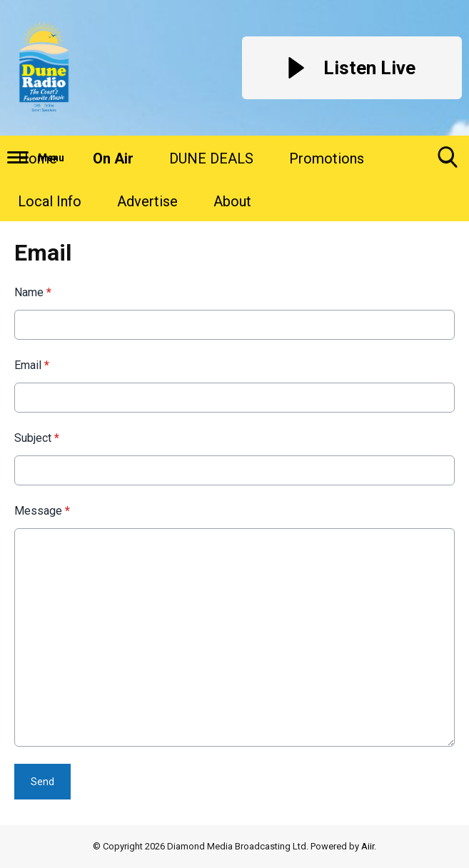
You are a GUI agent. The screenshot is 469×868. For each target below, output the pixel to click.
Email (32, 365)
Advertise (147, 201)
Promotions (327, 158)
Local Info (50, 201)
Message (42, 511)
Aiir (368, 846)
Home (37, 158)
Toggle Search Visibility (448, 162)
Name (33, 292)
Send (42, 782)
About (232, 201)
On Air (113, 158)
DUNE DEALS (211, 158)
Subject (37, 438)
